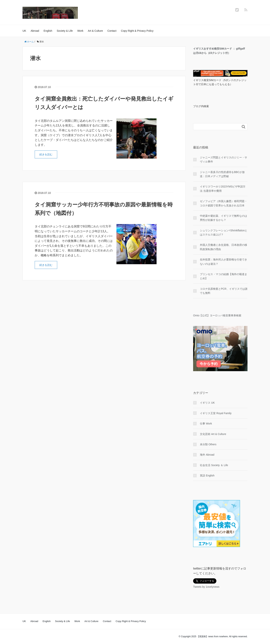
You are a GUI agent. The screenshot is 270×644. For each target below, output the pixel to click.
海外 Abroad (207, 455)
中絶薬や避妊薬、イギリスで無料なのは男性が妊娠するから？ (223, 218)
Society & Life (65, 31)
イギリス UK (207, 403)
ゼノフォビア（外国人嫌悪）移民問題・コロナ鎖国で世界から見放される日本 (223, 203)
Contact (112, 31)
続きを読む (46, 154)
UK (24, 31)
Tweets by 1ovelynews (206, 587)
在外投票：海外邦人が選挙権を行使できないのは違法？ (223, 262)
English (48, 31)
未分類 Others (208, 444)
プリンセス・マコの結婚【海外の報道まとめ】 (223, 276)
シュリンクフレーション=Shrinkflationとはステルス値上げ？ (224, 232)
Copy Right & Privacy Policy (137, 31)
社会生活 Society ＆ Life (214, 465)
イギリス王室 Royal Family (216, 413)
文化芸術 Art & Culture (213, 434)
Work (80, 31)
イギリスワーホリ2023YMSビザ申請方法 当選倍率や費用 (223, 189)
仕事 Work (206, 424)
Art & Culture (95, 31)
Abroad (35, 31)
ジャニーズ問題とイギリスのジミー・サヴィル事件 (223, 159)
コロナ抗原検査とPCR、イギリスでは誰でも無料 (224, 291)
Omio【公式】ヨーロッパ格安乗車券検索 (217, 315)
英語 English (207, 475)
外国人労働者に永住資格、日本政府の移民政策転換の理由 (223, 247)
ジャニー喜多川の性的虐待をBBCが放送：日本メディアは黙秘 (222, 174)
